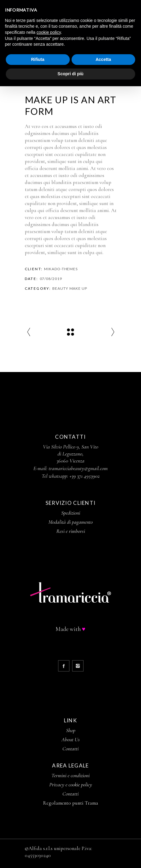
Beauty (60, 288)
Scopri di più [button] (70, 74)
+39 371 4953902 (85, 476)
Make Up (78, 288)
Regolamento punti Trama (71, 803)
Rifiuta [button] (38, 59)
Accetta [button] (103, 59)
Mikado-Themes (61, 269)
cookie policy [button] (49, 32)
